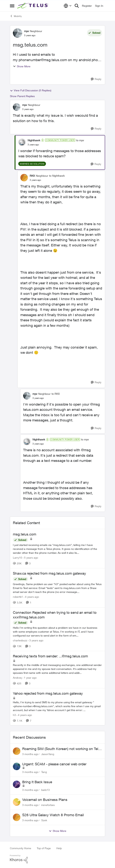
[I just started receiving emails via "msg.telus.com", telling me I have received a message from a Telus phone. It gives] (57, 549)
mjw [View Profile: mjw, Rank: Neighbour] (27, 31)
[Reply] (96, 79)
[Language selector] (68, 6)
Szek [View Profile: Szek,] (44, 820)
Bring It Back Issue (37, 782)
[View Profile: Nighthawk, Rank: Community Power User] (22, 142)
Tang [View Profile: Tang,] (44, 772)
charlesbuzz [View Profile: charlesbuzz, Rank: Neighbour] (20, 640)
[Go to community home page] (33, 6)
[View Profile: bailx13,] (17, 784)
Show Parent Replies (22, 96)
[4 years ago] (31, 597)
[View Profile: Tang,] (17, 766)
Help (59, 848)
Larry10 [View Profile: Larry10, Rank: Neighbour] (17, 558)
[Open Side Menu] (12, 6)
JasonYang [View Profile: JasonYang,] (48, 754)
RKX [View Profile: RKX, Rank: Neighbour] (32, 176)
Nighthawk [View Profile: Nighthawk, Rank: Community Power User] (34, 140)
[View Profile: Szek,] (17, 817)
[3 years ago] (36, 640)
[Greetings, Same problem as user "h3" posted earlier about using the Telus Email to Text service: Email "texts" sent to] (57, 588)
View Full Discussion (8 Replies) (31, 90)
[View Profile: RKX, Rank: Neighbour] (24, 178)
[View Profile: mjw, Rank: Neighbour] (18, 33)
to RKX (56, 394)
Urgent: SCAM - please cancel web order (54, 764)
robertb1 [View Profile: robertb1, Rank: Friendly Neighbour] (18, 597)
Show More (22, 66)
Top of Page (44, 848)
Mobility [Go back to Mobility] (16, 16)
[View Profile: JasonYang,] (17, 751)
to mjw (80, 140)
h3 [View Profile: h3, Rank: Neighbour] (14, 715)
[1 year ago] (30, 678)
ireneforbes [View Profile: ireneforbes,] (48, 805)
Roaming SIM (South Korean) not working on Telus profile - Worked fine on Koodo (62, 749)
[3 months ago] (30, 754)
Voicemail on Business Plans (45, 800)
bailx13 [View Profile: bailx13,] (45, 790)
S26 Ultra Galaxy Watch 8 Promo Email (53, 815)
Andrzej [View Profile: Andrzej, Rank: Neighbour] (17, 678)
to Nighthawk (57, 176)
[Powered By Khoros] (57, 859)
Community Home (21, 848)
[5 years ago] (30, 558)
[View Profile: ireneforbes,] (17, 802)
